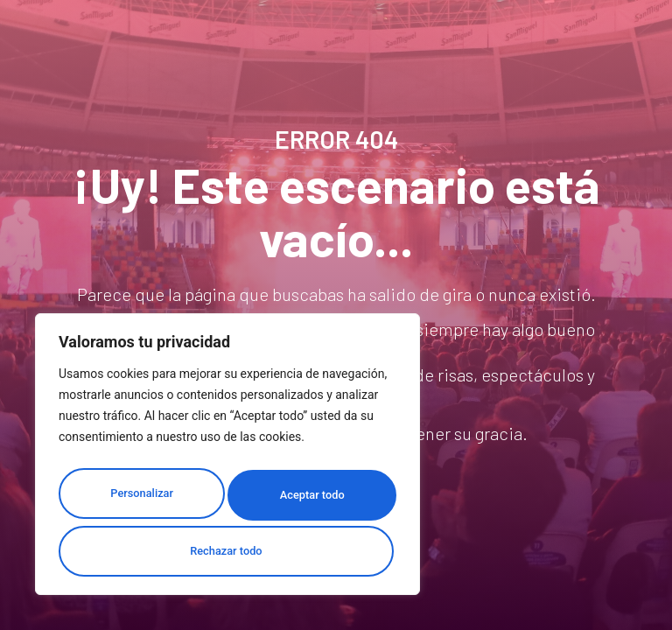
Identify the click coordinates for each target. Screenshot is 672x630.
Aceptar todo (228, 551)
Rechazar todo (305, 500)
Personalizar (136, 500)
